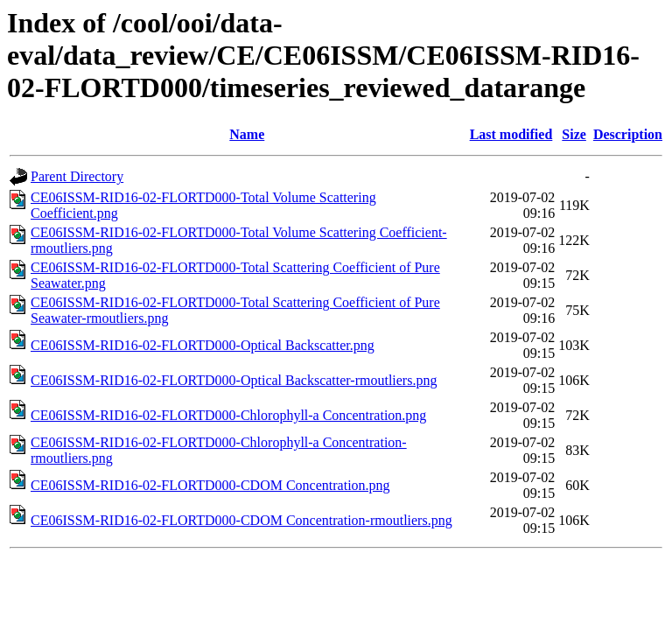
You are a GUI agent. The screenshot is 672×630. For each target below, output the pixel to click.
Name (247, 134)
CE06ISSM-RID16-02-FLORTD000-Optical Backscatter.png (203, 345)
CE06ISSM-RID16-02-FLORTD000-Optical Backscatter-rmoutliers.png (234, 380)
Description (628, 134)
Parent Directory (77, 176)
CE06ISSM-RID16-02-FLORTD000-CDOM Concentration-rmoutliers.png (241, 520)
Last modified (511, 134)
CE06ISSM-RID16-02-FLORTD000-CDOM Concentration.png (210, 485)
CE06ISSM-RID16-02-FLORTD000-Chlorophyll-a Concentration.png (228, 415)
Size (574, 134)
